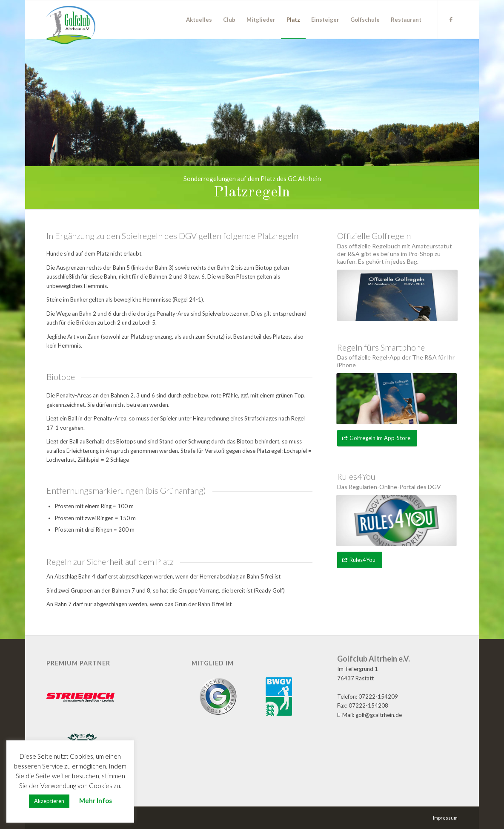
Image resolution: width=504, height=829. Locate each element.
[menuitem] (199, 20)
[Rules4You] (360, 560)
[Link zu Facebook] (451, 19)
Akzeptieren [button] (49, 801)
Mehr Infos (96, 800)
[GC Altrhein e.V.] (71, 25)
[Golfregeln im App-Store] (377, 438)
